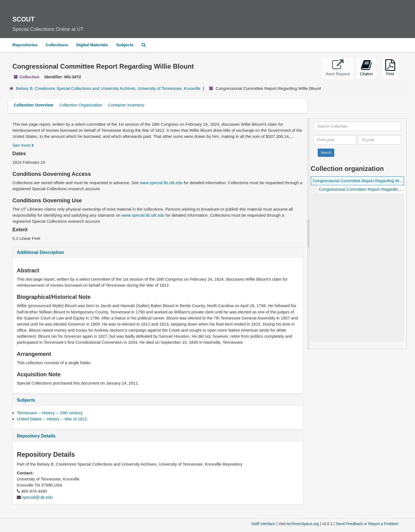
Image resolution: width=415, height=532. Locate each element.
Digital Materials (92, 45)
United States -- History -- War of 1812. (52, 419)
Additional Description (40, 252)
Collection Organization (81, 105)
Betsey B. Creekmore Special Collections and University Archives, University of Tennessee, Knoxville (108, 88)
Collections (57, 45)
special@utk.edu (37, 497)
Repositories (25, 45)
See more (23, 145)
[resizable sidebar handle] (309, 234)
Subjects (125, 45)
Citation (366, 68)
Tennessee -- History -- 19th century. (50, 413)
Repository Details (36, 436)
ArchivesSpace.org (303, 524)
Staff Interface (263, 524)
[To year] (379, 140)
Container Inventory (126, 105)
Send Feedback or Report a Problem (367, 524)
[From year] (335, 140)
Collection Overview (33, 105)
